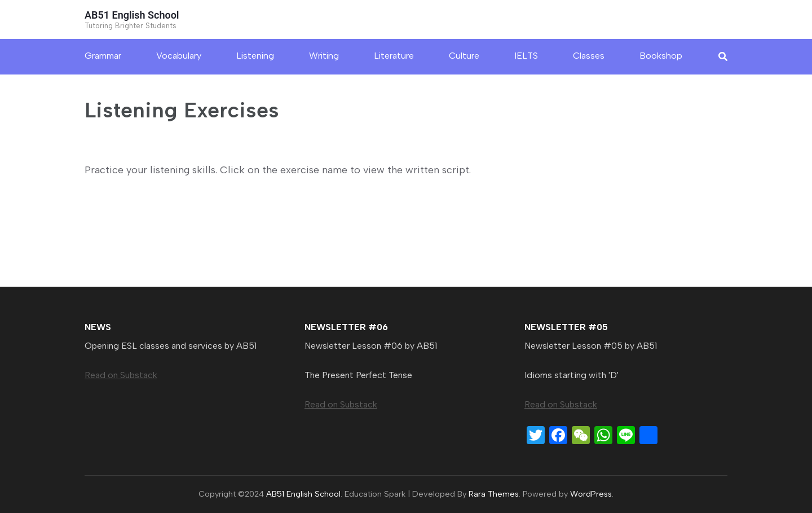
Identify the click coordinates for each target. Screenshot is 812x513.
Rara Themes (494, 494)
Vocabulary (179, 56)
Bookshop (661, 56)
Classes (589, 56)
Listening (255, 56)
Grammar (103, 56)
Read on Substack (121, 375)
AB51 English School (132, 15)
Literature (394, 56)
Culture (464, 56)
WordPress (591, 494)
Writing (324, 56)
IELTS (526, 56)
